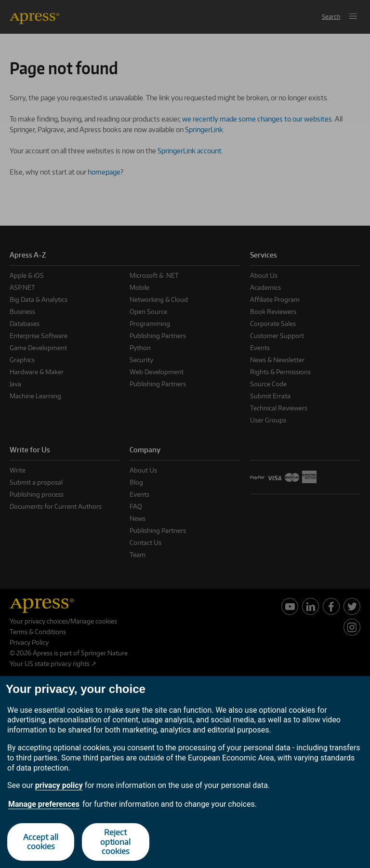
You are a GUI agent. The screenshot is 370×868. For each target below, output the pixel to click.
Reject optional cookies (115, 841)
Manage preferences (44, 804)
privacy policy (59, 785)
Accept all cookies (41, 842)
